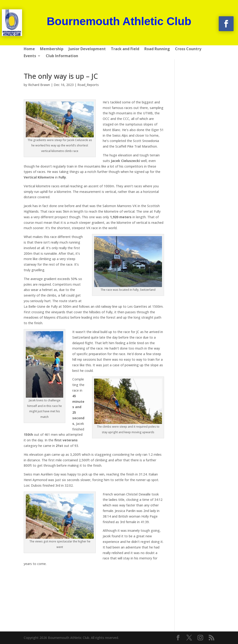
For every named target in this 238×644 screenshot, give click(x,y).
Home (29, 49)
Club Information (62, 56)
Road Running (157, 49)
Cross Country (188, 49)
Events (30, 56)
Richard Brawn (39, 85)
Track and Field (125, 49)
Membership (52, 49)
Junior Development (87, 49)
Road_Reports (88, 85)
